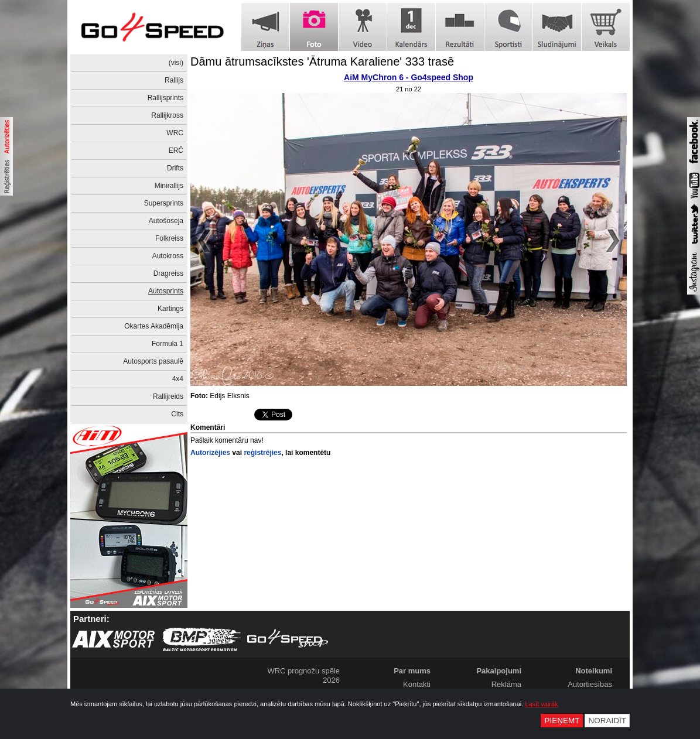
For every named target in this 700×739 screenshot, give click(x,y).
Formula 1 (168, 344)
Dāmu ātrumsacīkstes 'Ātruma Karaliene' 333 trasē (322, 61)
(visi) (176, 63)
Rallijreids (168, 396)
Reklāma (506, 684)
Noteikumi (594, 671)
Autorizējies (210, 453)
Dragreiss (168, 273)
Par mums (412, 671)
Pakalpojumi (499, 671)
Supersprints (164, 203)
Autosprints (166, 291)
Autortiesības (590, 684)
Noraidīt (607, 721)
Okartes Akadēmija (154, 326)
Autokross (168, 256)
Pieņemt (562, 721)
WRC (175, 133)
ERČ (176, 150)
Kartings (170, 309)
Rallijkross (167, 115)
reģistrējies (262, 453)
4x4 (178, 379)
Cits (177, 414)
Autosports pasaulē (153, 361)
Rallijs (174, 80)
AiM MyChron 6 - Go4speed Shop (409, 77)
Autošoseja (166, 221)
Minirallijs (169, 186)
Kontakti (417, 684)
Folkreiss (169, 238)
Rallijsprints (165, 98)
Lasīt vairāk (541, 704)
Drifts (175, 168)
